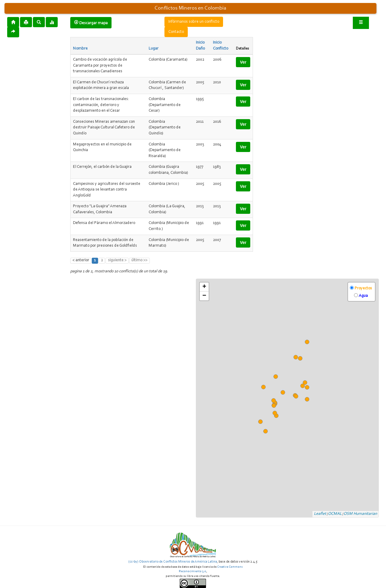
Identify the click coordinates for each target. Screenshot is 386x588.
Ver (243, 62)
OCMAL (335, 514)
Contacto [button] (176, 32)
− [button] (204, 296)
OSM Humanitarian (360, 514)
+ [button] (204, 287)
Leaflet (320, 514)
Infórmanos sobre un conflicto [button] (194, 22)
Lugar (154, 49)
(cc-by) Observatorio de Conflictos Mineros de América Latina (173, 562)
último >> (139, 260)
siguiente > (117, 260)
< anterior (81, 260)
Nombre (80, 49)
